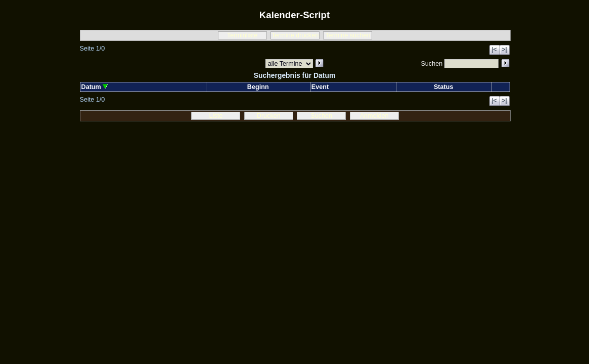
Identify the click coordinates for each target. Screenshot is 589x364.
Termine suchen (348, 35)
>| (504, 50)
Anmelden (374, 116)
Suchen (321, 116)
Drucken (269, 116)
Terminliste (242, 35)
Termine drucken (295, 35)
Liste (216, 116)
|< (494, 50)
